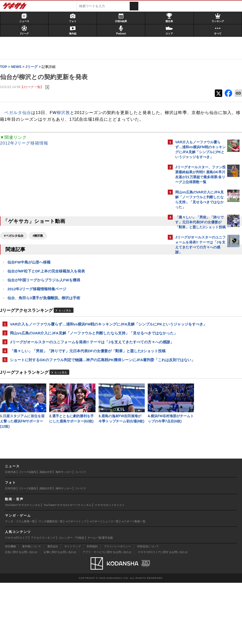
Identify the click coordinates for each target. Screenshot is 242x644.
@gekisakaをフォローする (195, 332)
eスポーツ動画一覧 (134, 583)
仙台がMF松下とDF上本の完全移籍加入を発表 (49, 279)
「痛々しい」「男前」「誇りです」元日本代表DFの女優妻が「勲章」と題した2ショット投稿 (83, 379)
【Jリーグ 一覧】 (34, 87)
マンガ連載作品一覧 (51, 583)
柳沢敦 (66, 113)
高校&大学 (46, 533)
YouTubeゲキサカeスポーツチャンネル (68, 566)
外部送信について (148, 608)
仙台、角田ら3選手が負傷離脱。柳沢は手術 (46, 306)
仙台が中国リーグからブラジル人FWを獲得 (46, 288)
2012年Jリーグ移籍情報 (27, 150)
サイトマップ (73, 608)
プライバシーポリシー (117, 608)
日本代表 (10, 533)
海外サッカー (64, 533)
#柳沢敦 (40, 243)
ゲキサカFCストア (16, 599)
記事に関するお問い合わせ (60, 613)
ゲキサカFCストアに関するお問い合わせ (163, 613)
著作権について (32, 608)
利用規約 (92, 608)
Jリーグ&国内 (28, 533)
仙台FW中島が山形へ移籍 (31, 270)
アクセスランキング (43, 599)
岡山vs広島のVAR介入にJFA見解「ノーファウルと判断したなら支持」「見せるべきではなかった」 (83, 350)
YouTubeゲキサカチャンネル (23, 566)
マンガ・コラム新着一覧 (20, 583)
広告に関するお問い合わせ (21, 613)
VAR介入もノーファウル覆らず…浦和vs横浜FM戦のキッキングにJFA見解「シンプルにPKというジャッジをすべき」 (82, 336)
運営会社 (53, 608)
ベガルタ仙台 (20, 113)
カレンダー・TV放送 (72, 599)
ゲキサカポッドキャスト (110, 566)
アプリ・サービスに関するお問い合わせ (107, 613)
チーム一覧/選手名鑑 (100, 599)
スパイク (81, 533)
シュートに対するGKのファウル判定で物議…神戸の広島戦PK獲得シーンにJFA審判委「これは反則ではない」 (83, 394)
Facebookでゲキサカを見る (196, 342)
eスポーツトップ (76, 583)
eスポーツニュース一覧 (104, 583)
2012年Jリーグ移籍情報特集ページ (39, 297)
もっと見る (67, 319)
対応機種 (10, 608)
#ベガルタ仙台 (16, 243)
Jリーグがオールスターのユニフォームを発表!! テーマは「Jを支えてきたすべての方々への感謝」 (81, 365)
